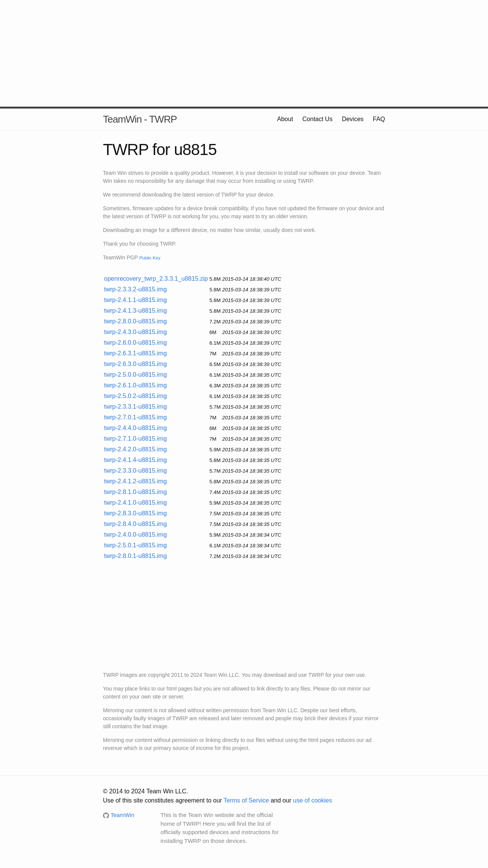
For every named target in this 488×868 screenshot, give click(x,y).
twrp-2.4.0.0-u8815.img (136, 535)
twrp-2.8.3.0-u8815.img (136, 513)
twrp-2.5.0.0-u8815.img (136, 375)
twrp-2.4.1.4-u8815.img (136, 460)
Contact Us (317, 119)
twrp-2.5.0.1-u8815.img (136, 545)
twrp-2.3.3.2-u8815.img (136, 289)
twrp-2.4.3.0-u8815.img (136, 332)
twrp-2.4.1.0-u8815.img (136, 503)
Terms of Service (246, 800)
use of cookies (313, 800)
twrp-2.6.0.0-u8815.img (136, 343)
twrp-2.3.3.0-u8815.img (136, 471)
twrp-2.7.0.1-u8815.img (136, 417)
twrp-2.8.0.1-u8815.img (136, 556)
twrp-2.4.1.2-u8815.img (136, 481)
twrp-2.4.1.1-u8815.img (136, 300)
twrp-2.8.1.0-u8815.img (136, 492)
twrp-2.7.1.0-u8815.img (136, 439)
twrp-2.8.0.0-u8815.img (136, 321)
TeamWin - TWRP (140, 119)
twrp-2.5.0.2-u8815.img (136, 396)
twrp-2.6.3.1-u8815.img (136, 353)
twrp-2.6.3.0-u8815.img (136, 364)
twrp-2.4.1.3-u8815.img (136, 311)
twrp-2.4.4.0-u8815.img (136, 428)
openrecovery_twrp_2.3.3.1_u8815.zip (156, 279)
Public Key (150, 258)
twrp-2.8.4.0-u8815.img (136, 524)
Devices (353, 119)
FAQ (379, 119)
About (285, 119)
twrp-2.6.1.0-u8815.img (136, 385)
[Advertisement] (244, 53)
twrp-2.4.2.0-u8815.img (136, 449)
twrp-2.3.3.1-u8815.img (136, 407)
